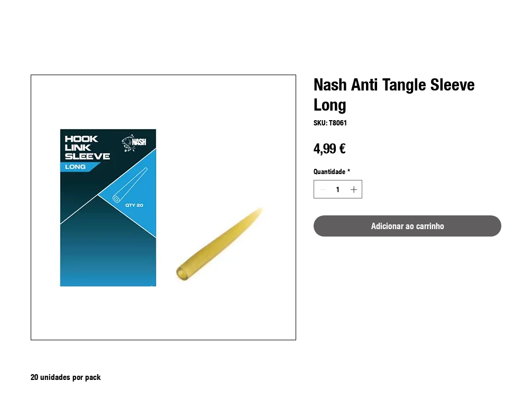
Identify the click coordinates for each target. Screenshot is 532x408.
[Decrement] (322, 189)
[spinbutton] (338, 189)
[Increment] (355, 189)
